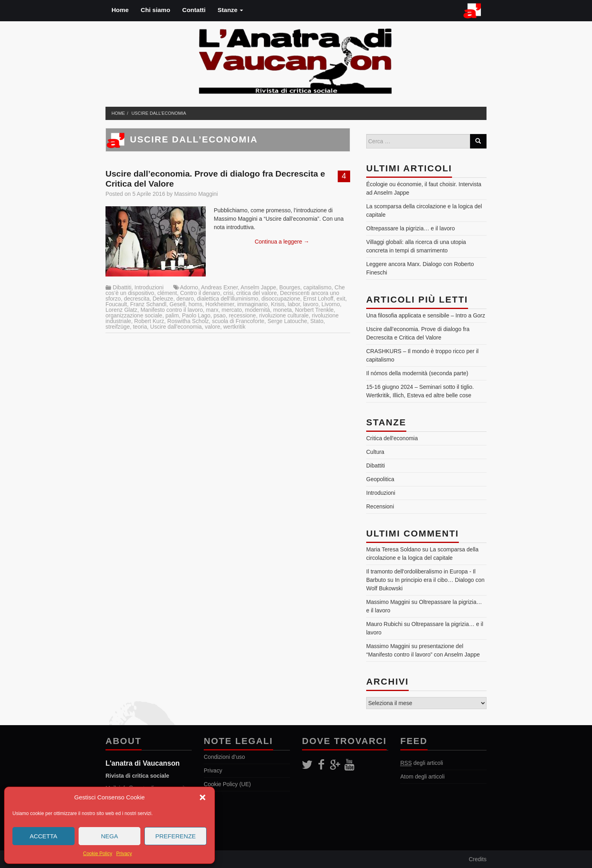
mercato (232, 310)
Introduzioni (149, 287)
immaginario (252, 304)
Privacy (124, 854)
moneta (283, 310)
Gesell (178, 304)
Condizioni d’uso (224, 757)
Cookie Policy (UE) (227, 784)
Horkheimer (220, 304)
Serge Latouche (287, 321)
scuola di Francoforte (238, 321)
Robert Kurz (149, 321)
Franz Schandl (148, 304)
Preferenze (175, 836)
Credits (478, 859)
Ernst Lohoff (318, 299)
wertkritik (234, 327)
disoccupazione (281, 299)
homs (195, 304)
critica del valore (256, 293)
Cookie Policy (98, 854)
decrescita (137, 299)
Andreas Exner (219, 287)
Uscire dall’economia (159, 113)
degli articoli (422, 763)
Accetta (44, 836)
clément (167, 293)
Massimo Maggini (196, 194)
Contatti (194, 10)
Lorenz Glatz (121, 310)
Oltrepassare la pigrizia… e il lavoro (411, 228)
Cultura (375, 452)
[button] (203, 797)
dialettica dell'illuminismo (228, 299)
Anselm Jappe (258, 287)
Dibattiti (122, 287)
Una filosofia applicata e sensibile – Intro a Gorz (426, 315)
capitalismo (317, 287)
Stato (317, 321)
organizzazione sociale (134, 315)
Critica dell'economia (392, 438)
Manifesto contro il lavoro (172, 310)
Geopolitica (380, 479)
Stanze (230, 10)
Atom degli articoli (423, 777)
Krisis (278, 304)
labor (294, 304)
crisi (228, 293)
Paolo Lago (196, 315)
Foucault (116, 304)
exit (341, 299)
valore (213, 327)
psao (219, 315)
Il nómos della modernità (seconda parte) (417, 373)
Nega (110, 836)
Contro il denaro (200, 293)
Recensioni (380, 506)
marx (212, 310)
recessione (242, 315)
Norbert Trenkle (314, 310)
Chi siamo (156, 10)
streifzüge (118, 327)
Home (120, 10)
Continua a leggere (282, 242)
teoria (140, 327)
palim (172, 315)
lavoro (311, 304)
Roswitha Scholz (188, 321)
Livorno (331, 304)
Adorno (189, 287)
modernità (257, 310)
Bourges (290, 287)
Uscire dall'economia (176, 327)
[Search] (478, 141)
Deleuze (163, 299)
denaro (185, 299)
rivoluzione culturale (284, 315)
